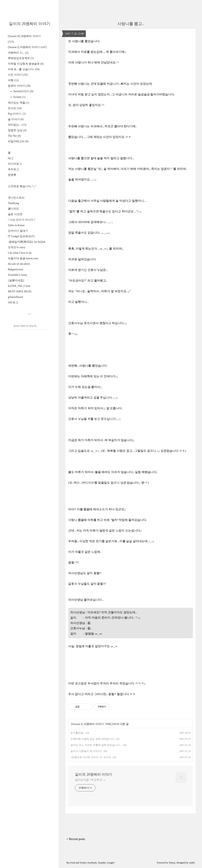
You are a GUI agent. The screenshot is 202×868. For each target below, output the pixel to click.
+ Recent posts (76, 839)
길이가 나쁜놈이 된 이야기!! (86, 751)
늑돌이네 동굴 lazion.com (23, 258)
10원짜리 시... (18, 53)
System (19, 97)
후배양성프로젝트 (21, 58)
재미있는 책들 (18, 103)
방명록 (12, 175)
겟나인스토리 (16, 198)
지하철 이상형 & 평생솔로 (26, 64)
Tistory (172, 863)
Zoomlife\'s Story (18, 275)
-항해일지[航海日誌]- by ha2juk (27, 242)
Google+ (111, 863)
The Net (14, 136)
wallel (192, 863)
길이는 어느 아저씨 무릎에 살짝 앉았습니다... (96, 745)
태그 (11, 158)
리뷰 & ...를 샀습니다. (24, 69)
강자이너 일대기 (18, 231)
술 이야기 (16, 119)
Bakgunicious (15, 269)
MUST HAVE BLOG (20, 291)
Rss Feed (71, 863)
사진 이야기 (18, 75)
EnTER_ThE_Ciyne (19, 286)
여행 (13, 80)
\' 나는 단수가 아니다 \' (22, 220)
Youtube (102, 863)
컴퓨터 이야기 (19, 86)
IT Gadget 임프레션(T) (21, 236)
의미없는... (17, 125)
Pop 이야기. (17, 114)
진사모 (15, 108)
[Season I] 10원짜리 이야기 (27, 47)
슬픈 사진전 (15, 214)
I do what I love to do (20, 253)
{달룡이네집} (16, 280)
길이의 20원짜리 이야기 (30, 24)
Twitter (83, 863)
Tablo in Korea (16, 225)
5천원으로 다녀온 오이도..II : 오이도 (91, 757)
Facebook (92, 863)
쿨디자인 (13, 209)
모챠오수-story (17, 247)
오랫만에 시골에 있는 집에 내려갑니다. (93, 739)
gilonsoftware (15, 297)
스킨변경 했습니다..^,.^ (22, 186)
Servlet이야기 (23, 91)
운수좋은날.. (78, 733)
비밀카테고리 (18, 141)
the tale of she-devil (19, 264)
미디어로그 (15, 164)
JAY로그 (13, 302)
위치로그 (13, 169)
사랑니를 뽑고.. (131, 24)
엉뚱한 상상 (17, 130)
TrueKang (13, 203)
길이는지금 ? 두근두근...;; (90, 780)
